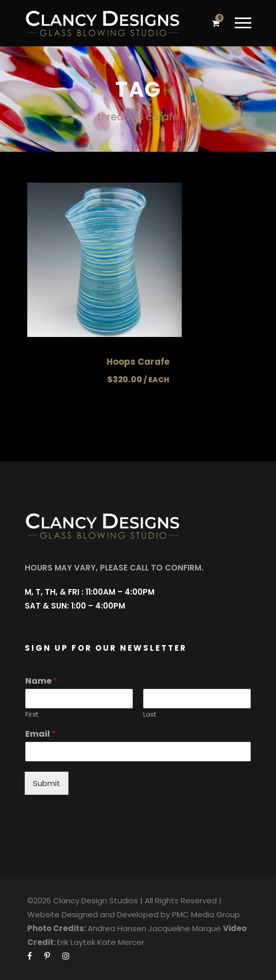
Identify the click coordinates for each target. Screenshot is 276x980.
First (32, 715)
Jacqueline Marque (185, 928)
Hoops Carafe (138, 362)
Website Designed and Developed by (99, 914)
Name (41, 681)
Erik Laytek (76, 942)
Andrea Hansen (117, 928)
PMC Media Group (206, 914)
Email (40, 734)
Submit (47, 783)
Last (150, 715)
